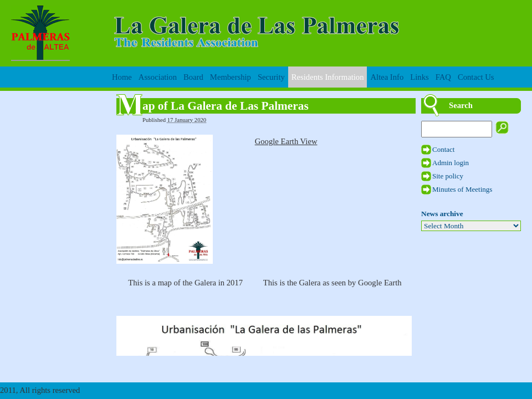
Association (158, 77)
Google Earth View (286, 141)
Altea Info (387, 77)
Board (193, 77)
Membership (231, 77)
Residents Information (328, 77)
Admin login (451, 163)
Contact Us (476, 77)
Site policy (448, 176)
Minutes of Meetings (462, 189)
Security (271, 77)
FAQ (443, 77)
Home (122, 77)
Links (419, 77)
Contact (443, 149)
